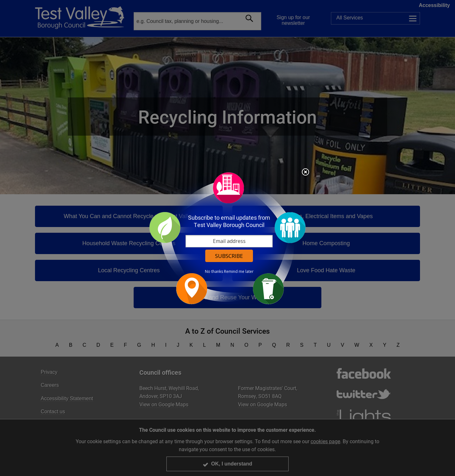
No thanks (214, 272)
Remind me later (239, 272)
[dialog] (227, 238)
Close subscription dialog (305, 173)
